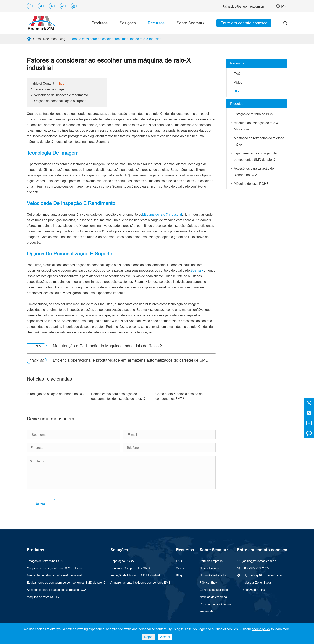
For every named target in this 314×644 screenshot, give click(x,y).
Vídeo (238, 82)
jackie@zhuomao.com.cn (244, 6)
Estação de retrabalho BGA (253, 114)
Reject (149, 637)
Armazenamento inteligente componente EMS (140, 582)
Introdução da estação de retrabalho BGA (56, 394)
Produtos (100, 23)
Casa (37, 39)
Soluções (128, 23)
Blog (62, 39)
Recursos (156, 23)
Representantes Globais (215, 604)
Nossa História (209, 568)
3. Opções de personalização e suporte (59, 101)
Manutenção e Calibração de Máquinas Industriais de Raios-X (108, 346)
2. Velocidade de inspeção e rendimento (59, 95)
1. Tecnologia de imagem (49, 89)
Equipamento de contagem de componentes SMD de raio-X (255, 156)
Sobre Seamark (191, 23)
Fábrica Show (209, 582)
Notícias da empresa (213, 597)
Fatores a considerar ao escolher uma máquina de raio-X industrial (115, 39)
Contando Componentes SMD (130, 568)
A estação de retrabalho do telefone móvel (259, 141)
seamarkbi (207, 611)
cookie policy (261, 629)
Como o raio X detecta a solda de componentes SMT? (179, 396)
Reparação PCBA (122, 561)
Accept (165, 637)
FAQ (237, 74)
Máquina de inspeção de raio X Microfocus (256, 126)
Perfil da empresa (211, 561)
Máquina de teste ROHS (251, 184)
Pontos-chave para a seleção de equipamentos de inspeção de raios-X (118, 396)
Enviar (41, 503)
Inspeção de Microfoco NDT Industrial (135, 575)
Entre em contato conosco (244, 23)
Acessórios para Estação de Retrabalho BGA (254, 172)
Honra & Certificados (213, 575)
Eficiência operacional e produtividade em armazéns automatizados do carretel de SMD (131, 360)
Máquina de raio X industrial (162, 214)
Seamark (197, 270)
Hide (61, 83)
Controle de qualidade (214, 590)
